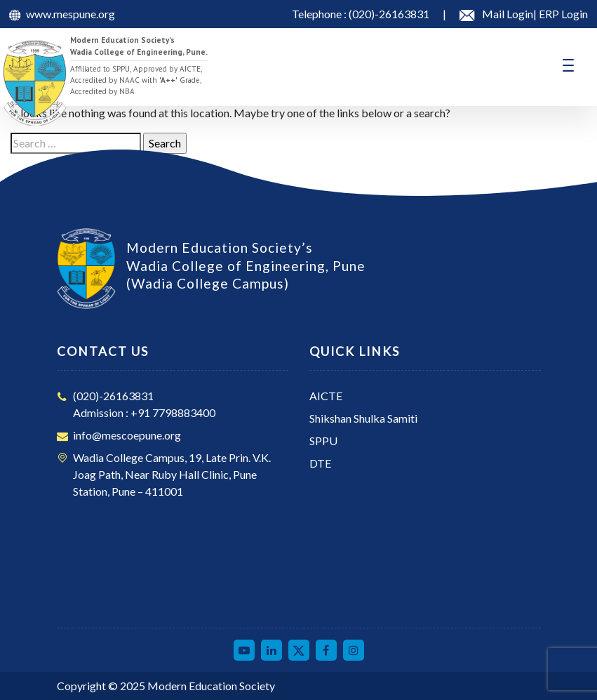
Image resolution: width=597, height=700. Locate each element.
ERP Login (562, 14)
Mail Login (508, 14)
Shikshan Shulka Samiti (363, 418)
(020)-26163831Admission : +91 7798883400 (144, 404)
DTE (320, 463)
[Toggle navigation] (568, 65)
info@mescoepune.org (127, 435)
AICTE (326, 396)
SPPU (323, 441)
